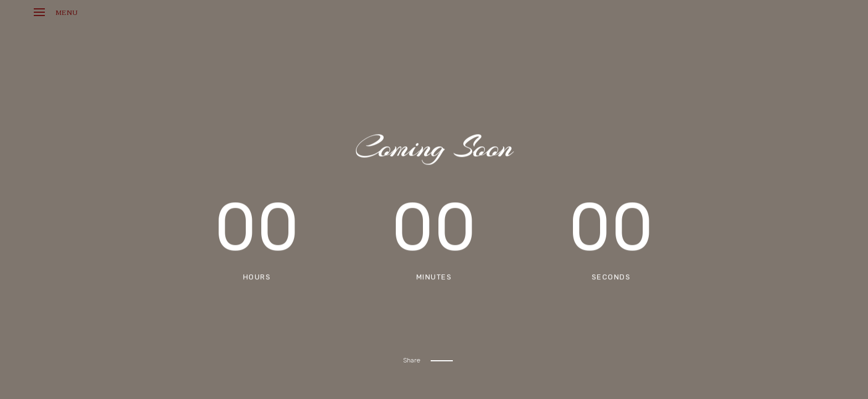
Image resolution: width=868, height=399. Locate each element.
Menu (56, 12)
